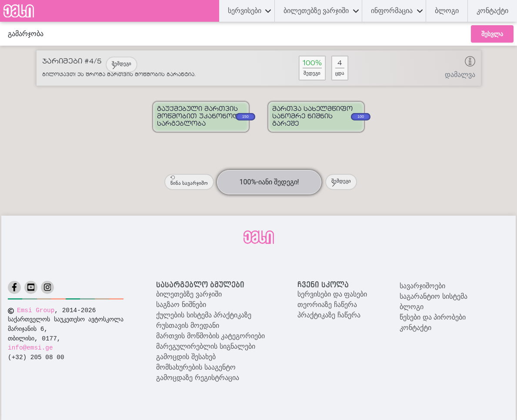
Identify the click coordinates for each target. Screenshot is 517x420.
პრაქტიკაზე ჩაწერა (329, 315)
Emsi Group (36, 310)
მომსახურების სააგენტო (196, 367)
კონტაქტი (492, 11)
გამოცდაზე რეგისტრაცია (197, 378)
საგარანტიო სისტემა (433, 296)
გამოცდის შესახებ (186, 357)
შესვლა (492, 34)
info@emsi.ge (30, 348)
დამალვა (460, 75)
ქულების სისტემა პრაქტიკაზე (204, 315)
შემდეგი (122, 65)
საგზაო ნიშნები (181, 305)
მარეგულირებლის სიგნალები (205, 346)
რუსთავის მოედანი (187, 325)
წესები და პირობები (433, 317)
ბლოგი (412, 307)
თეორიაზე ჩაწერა (327, 305)
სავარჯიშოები (422, 286)
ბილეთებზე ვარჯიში (189, 294)
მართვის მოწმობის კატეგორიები (210, 336)
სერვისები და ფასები (332, 294)
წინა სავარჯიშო (189, 180)
